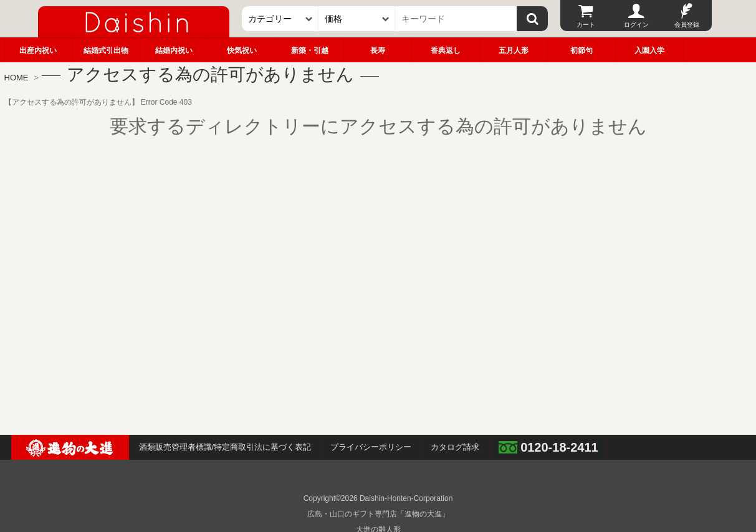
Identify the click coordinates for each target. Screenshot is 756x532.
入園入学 (649, 50)
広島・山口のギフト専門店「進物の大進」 (378, 514)
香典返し (446, 50)
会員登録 (687, 25)
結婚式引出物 (106, 50)
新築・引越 (310, 50)
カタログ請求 (455, 447)
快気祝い (242, 50)
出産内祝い (38, 50)
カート (586, 25)
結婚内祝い (174, 50)
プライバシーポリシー (371, 447)
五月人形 (514, 50)
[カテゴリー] (280, 19)
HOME (17, 78)
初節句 (581, 50)
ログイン (636, 25)
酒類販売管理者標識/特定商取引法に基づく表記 (225, 447)
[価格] (357, 19)
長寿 (378, 50)
